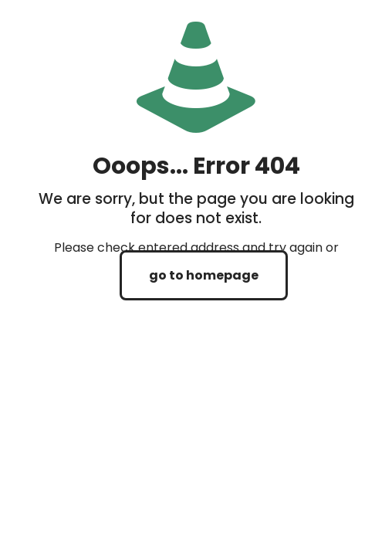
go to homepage (204, 275)
